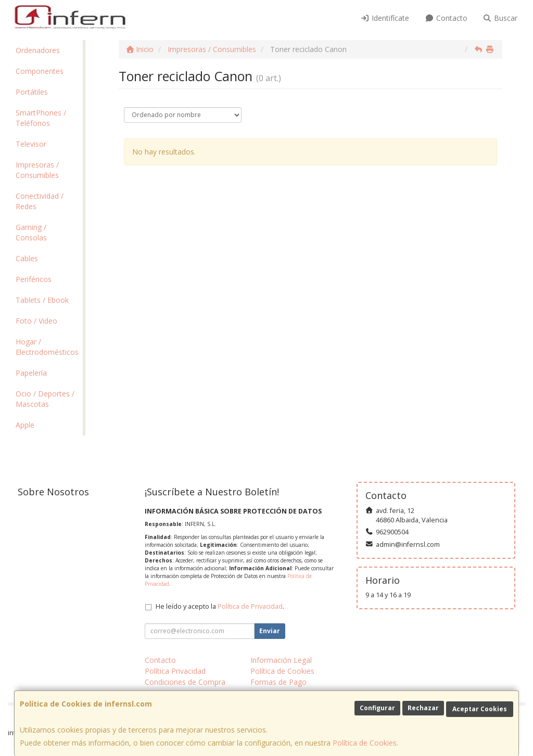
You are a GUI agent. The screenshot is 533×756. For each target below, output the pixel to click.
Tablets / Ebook (42, 300)
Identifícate (385, 18)
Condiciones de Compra (185, 682)
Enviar (270, 631)
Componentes (40, 71)
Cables (27, 258)
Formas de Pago (278, 682)
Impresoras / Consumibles (37, 170)
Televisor (31, 144)
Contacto (446, 18)
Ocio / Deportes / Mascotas (45, 399)
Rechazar (423, 708)
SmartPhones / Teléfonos (41, 118)
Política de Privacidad (250, 606)
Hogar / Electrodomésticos (47, 347)
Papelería (31, 373)
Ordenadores (38, 50)
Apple (25, 425)
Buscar (500, 18)
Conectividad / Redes (40, 201)
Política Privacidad (175, 671)
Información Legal (281, 660)
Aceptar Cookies (480, 709)
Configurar (377, 708)
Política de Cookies (365, 743)
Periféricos (34, 279)
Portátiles (32, 92)
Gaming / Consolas (31, 232)
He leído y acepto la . (220, 606)
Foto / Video (36, 321)
